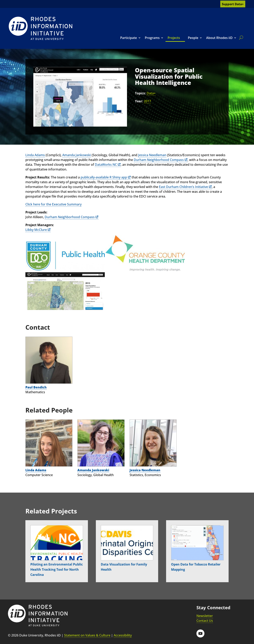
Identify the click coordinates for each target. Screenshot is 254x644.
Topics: (140, 93)
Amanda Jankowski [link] (77, 155)
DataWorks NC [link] (106, 165)
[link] (40, 28)
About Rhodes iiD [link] (219, 38)
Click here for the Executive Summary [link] (53, 204)
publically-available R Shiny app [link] (104, 177)
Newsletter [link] (205, 616)
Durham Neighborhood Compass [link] (159, 160)
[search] (240, 38)
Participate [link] (129, 38)
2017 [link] (147, 101)
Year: (139, 101)
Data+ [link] (151, 93)
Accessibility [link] (123, 635)
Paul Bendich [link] (36, 387)
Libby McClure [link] (36, 230)
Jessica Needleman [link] (152, 155)
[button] (200, 633)
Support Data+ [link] (233, 4)
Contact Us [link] (205, 621)
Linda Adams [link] (35, 155)
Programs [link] (152, 38)
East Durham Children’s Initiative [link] (183, 187)
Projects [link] (174, 38)
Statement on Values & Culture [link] (87, 635)
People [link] (193, 38)
